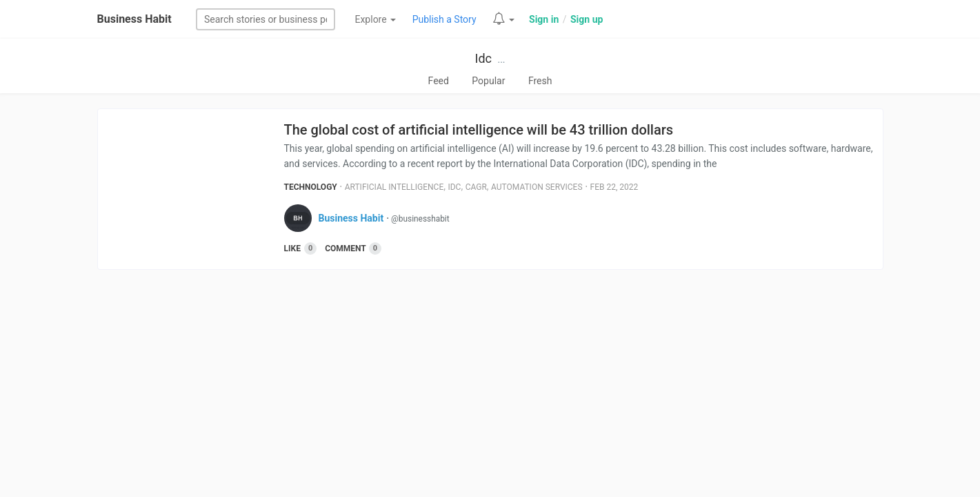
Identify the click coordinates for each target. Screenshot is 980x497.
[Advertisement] (490, 380)
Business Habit (134, 19)
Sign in (544, 19)
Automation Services (537, 187)
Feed (439, 81)
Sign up (587, 19)
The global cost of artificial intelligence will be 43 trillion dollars (479, 130)
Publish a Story (444, 19)
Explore (375, 19)
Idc (483, 58)
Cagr (476, 187)
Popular (488, 81)
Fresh (540, 81)
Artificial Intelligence (394, 187)
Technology (311, 187)
